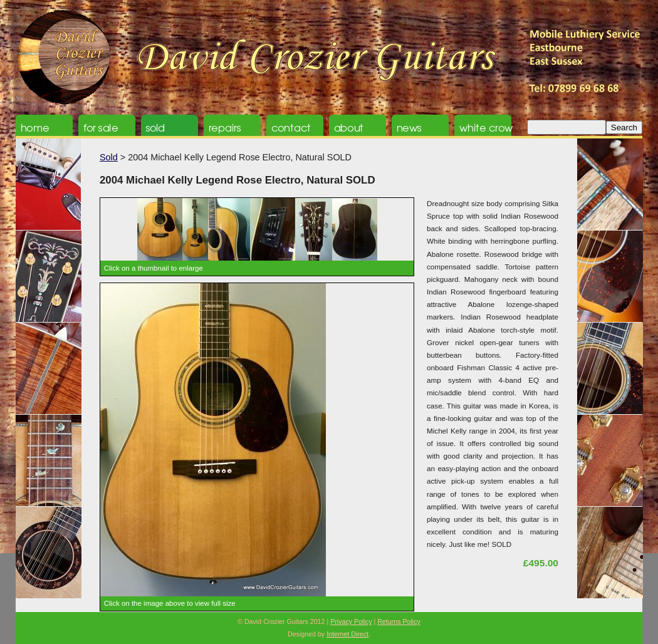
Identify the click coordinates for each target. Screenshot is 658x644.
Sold (109, 157)
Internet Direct (347, 634)
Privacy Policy (351, 621)
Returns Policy (399, 621)
